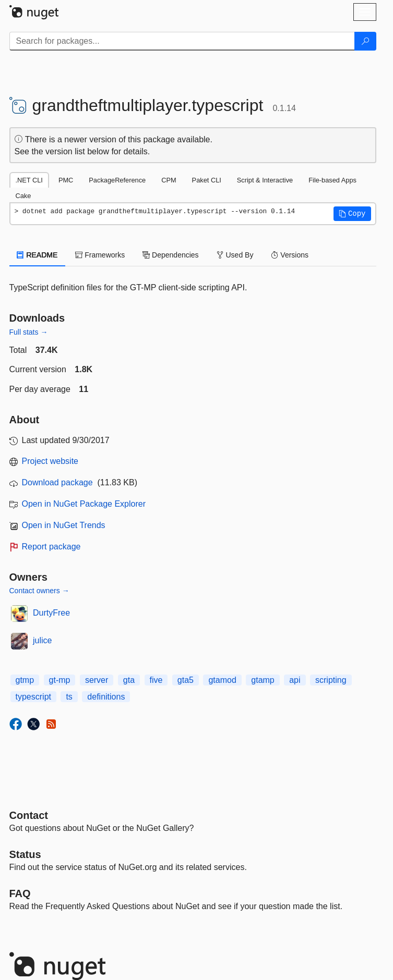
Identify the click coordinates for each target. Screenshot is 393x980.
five (156, 680)
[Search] (365, 41)
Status (25, 854)
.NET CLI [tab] (29, 180)
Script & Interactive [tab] (265, 180)
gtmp (25, 680)
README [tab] (38, 255)
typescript (33, 697)
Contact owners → (39, 591)
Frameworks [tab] (100, 255)
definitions (106, 697)
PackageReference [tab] (117, 180)
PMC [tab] (66, 180)
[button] (352, 214)
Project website (50, 461)
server (97, 680)
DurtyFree (51, 613)
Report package (51, 547)
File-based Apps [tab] (332, 180)
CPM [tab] (169, 180)
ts (69, 697)
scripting (331, 680)
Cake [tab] (23, 196)
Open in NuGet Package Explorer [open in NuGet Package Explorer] (84, 504)
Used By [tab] (235, 255)
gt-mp (60, 680)
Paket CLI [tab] (207, 180)
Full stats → (29, 332)
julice (42, 640)
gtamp (263, 680)
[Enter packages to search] (182, 41)
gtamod (222, 680)
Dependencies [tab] (170, 255)
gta (129, 680)
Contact (29, 815)
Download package (57, 482)
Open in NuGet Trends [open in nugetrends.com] (64, 525)
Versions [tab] (290, 255)
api (295, 680)
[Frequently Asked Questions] (20, 893)
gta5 (186, 680)
